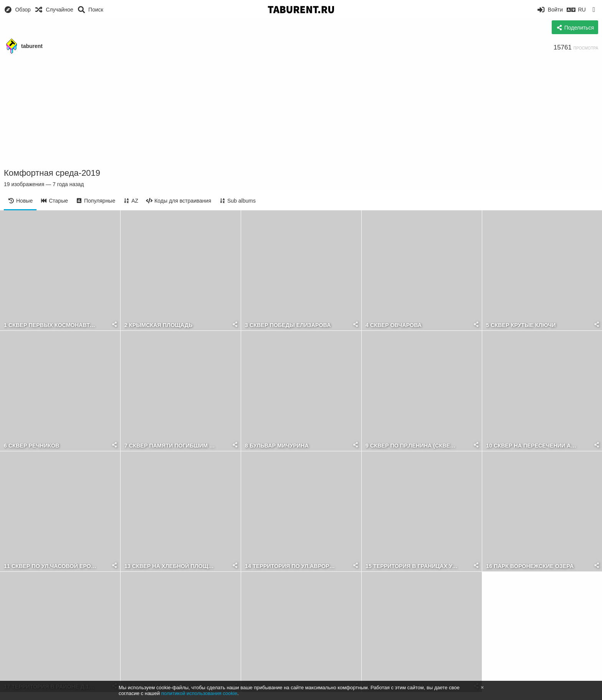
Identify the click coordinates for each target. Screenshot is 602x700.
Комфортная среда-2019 (52, 173)
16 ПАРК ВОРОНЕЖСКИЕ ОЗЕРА (530, 566)
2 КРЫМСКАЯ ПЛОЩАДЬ (158, 325)
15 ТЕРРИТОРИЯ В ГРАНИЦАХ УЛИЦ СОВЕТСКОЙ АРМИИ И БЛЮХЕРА (412, 566)
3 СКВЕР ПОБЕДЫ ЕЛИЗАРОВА (288, 325)
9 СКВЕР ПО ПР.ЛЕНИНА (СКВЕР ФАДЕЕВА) (412, 446)
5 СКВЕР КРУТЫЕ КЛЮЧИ (521, 325)
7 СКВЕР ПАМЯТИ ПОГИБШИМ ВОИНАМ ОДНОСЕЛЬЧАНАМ (171, 446)
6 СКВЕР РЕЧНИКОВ (31, 446)
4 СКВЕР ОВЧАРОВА (394, 325)
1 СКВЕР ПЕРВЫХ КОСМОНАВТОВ (50, 325)
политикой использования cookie (199, 693)
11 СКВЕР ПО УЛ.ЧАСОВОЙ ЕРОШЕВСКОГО (50, 566)
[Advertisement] (301, 111)
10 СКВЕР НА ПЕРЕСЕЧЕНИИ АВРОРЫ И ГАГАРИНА (533, 446)
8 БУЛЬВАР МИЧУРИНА (277, 446)
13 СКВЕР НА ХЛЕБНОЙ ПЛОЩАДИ (171, 566)
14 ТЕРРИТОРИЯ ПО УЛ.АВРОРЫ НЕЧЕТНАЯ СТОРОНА (292, 566)
